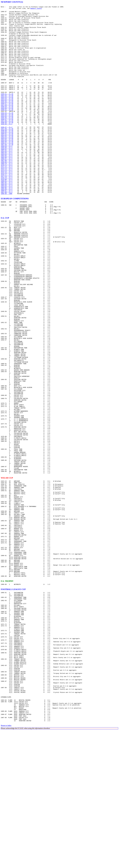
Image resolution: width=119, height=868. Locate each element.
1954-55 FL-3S (7, 167)
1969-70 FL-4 (7, 195)
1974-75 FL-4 (7, 205)
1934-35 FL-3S (7, 138)
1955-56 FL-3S (7, 169)
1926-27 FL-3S (7, 123)
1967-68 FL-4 (7, 192)
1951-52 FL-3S (7, 161)
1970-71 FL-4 (7, 197)
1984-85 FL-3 (7, 224)
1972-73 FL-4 (7, 201)
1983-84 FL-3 (7, 222)
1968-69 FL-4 (7, 194)
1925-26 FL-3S (7, 121)
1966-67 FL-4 (7, 190)
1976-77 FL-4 (7, 209)
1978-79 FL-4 (7, 213)
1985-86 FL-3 (7, 226)
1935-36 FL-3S (7, 140)
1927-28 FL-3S (7, 125)
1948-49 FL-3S (7, 156)
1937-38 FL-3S (7, 144)
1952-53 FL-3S (7, 163)
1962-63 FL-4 (7, 182)
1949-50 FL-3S (7, 157)
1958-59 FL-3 (7, 175)
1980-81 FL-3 (7, 216)
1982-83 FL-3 (7, 220)
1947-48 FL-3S (7, 154)
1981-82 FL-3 (7, 218)
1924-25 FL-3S (7, 119)
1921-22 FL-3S (7, 114)
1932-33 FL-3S (7, 135)
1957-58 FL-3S (7, 173)
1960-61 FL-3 (7, 178)
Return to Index (6, 863)
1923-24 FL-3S (7, 118)
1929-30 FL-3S (7, 129)
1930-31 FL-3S (7, 131)
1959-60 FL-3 (7, 176)
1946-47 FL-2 (7, 152)
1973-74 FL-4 (7, 203)
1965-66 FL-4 (7, 188)
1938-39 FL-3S (7, 146)
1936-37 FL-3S (7, 142)
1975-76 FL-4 (7, 207)
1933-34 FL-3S (7, 137)
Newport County (36, 9)
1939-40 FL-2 (7, 148)
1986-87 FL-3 (7, 228)
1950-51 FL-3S (7, 159)
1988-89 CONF (7, 232)
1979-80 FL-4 (7, 214)
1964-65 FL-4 (7, 186)
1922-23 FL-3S (7, 116)
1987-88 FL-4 (7, 230)
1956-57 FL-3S (7, 171)
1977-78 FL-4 (7, 211)
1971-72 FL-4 (7, 199)
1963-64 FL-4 (7, 184)
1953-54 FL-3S (7, 165)
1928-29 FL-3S (7, 127)
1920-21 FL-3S (7, 112)
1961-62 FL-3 (7, 180)
